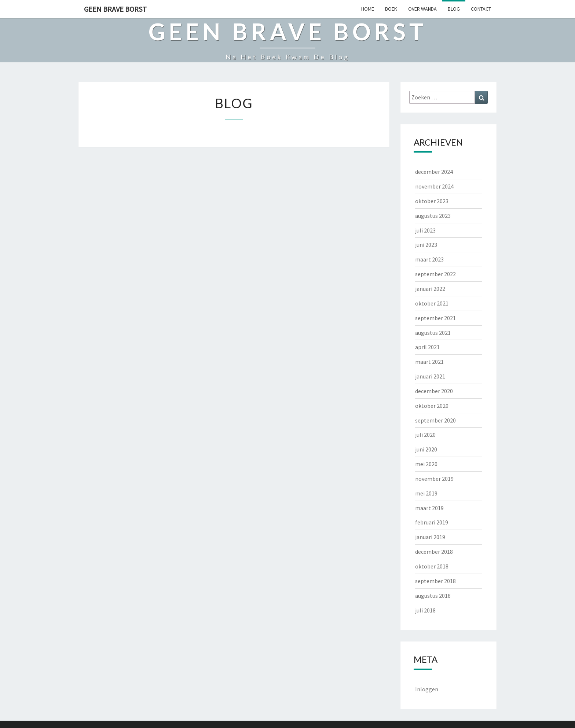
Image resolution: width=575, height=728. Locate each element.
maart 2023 (429, 259)
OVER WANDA (422, 9)
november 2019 (434, 479)
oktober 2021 (432, 303)
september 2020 (435, 420)
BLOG (454, 9)
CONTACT (481, 9)
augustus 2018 (433, 596)
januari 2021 (430, 376)
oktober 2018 (432, 566)
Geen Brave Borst (115, 9)
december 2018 (434, 552)
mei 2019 (426, 493)
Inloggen (427, 689)
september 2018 (435, 581)
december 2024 (434, 172)
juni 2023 (426, 245)
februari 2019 (432, 522)
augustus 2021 (433, 333)
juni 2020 (426, 449)
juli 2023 (425, 230)
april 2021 (427, 347)
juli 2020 (425, 435)
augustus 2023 (433, 216)
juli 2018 (425, 610)
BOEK (391, 9)
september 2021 (435, 318)
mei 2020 (426, 464)
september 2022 (435, 274)
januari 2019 (430, 537)
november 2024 (434, 186)
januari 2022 (430, 289)
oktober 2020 (432, 406)
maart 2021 (429, 362)
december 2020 (434, 391)
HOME (368, 9)
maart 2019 (429, 508)
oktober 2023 (432, 201)
